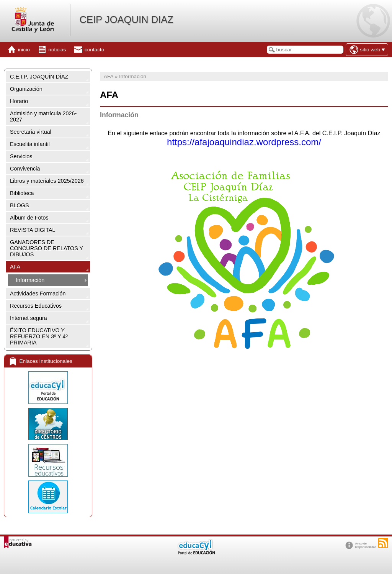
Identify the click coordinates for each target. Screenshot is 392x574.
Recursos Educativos (36, 306)
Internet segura (29, 318)
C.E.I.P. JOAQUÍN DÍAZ (39, 77)
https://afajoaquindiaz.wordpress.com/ (244, 142)
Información (30, 280)
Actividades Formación (38, 294)
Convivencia (25, 169)
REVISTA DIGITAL (33, 230)
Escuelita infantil (30, 144)
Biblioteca (22, 193)
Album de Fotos (29, 218)
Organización (26, 89)
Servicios (21, 156)
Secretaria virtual (31, 132)
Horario (19, 101)
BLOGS (20, 205)
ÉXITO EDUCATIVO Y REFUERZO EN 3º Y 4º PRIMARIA (39, 336)
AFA (15, 267)
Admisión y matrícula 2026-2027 (43, 116)
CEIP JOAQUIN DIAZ (126, 20)
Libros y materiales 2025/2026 (47, 181)
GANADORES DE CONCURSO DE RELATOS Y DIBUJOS (47, 248)
